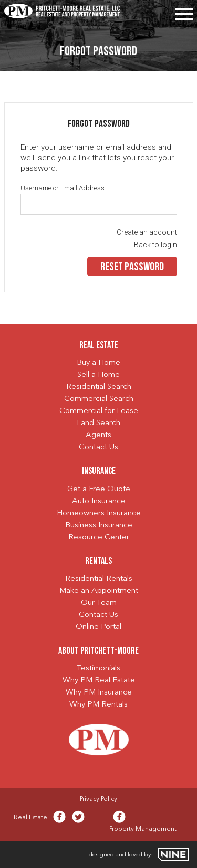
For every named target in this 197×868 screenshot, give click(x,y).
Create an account (147, 232)
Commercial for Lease (99, 411)
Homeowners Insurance (99, 513)
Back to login (155, 245)
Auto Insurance (99, 501)
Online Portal (98, 627)
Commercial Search (99, 399)
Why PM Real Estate (99, 681)
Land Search (98, 423)
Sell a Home (98, 375)
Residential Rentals (99, 579)
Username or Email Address (63, 188)
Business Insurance (99, 525)
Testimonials (98, 669)
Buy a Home (98, 363)
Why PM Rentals (98, 705)
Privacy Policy (98, 799)
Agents (98, 435)
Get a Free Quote (99, 489)
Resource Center (99, 538)
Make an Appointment (99, 591)
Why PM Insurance (99, 693)
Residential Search (99, 387)
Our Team (99, 603)
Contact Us (98, 447)
